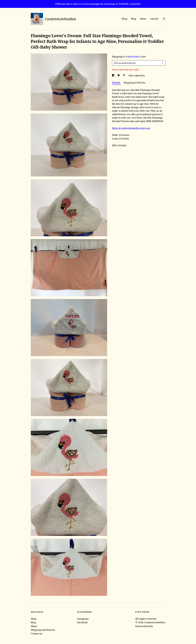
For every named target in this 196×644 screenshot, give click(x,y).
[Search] (164, 19)
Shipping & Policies (134, 83)
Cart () (154, 19)
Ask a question (137, 75)
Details (116, 83)
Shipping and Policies (43, 630)
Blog (134, 19)
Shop (124, 19)
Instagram (83, 619)
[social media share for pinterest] (124, 75)
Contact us (37, 634)
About (143, 19)
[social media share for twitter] (119, 75)
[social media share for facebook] (113, 75)
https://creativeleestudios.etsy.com (131, 128)
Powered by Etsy (144, 626)
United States (133, 57)
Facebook (82, 622)
